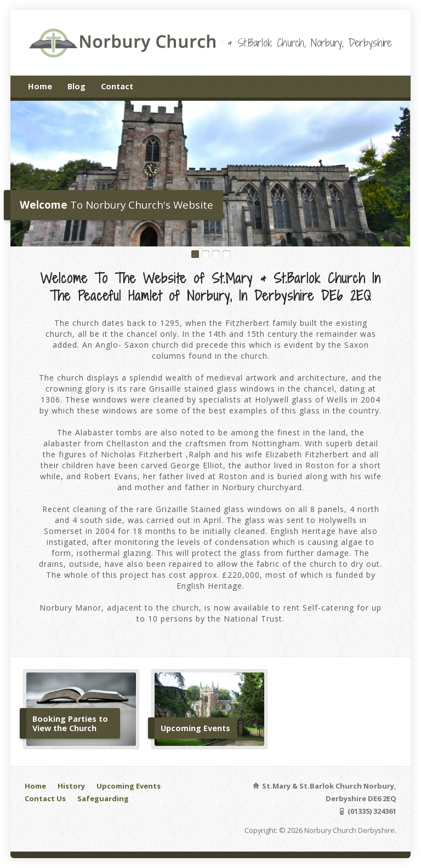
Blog (76, 86)
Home (40, 86)
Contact (117, 86)
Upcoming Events (129, 786)
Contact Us (45, 798)
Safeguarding (103, 798)
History (71, 786)
